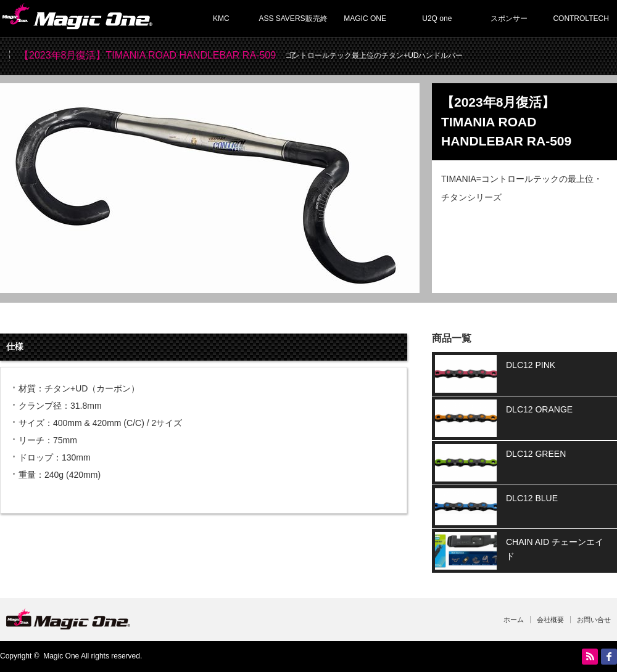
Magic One (61, 656)
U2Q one (437, 18)
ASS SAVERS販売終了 (293, 26)
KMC (221, 18)
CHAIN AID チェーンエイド (555, 549)
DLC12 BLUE (532, 498)
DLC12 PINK (531, 365)
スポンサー (509, 18)
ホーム (514, 620)
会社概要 (550, 620)
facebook (609, 657)
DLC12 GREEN (536, 454)
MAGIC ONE (365, 18)
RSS (590, 657)
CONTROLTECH (581, 18)
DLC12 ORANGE (539, 409)
